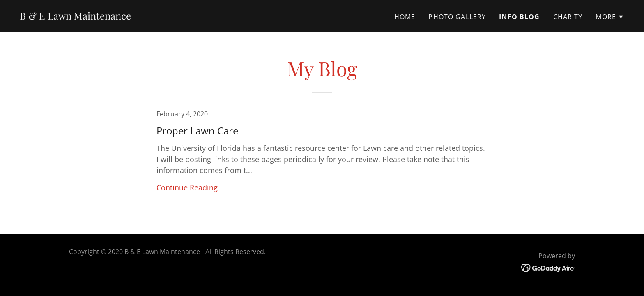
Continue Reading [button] (187, 187)
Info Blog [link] (519, 17)
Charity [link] (568, 17)
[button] (610, 17)
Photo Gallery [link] (457, 17)
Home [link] (405, 17)
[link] (75, 17)
